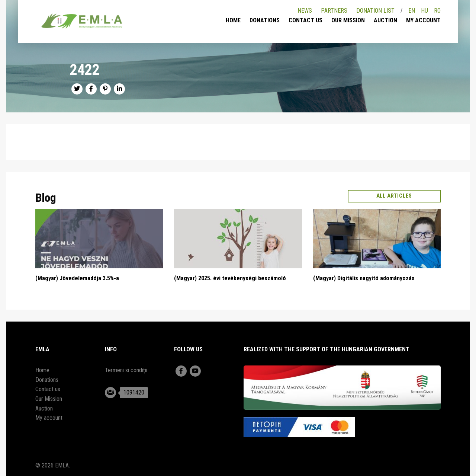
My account (423, 20)
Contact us (305, 20)
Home (233, 20)
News (305, 11)
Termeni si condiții (126, 370)
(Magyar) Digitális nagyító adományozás (364, 278)
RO (437, 11)
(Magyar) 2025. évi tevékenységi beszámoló (230, 278)
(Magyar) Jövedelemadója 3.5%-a (77, 278)
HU (424, 11)
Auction (385, 20)
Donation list (375, 11)
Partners (334, 11)
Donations (265, 20)
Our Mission (348, 20)
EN (412, 11)
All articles (394, 196)
